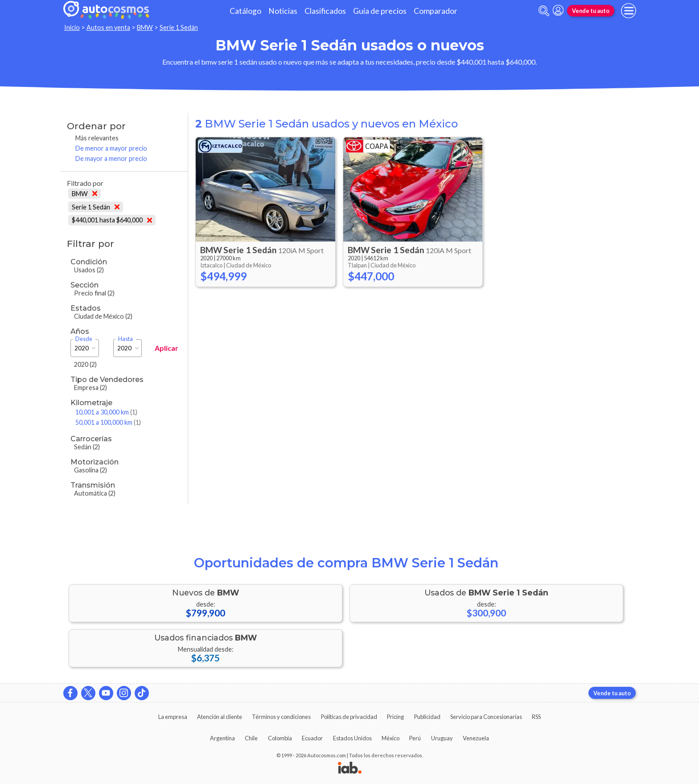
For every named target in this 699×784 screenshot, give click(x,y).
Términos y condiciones (281, 717)
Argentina (222, 738)
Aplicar (167, 348)
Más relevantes (97, 138)
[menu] (629, 11)
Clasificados (325, 11)
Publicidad (427, 717)
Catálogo (245, 11)
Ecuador (312, 738)
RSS (536, 717)
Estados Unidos (352, 738)
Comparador (436, 11)
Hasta (125, 339)
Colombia (280, 738)
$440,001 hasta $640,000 (112, 220)
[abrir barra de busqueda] (544, 11)
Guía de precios (380, 11)
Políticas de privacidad (349, 717)
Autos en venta (108, 27)
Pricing (395, 717)
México (391, 738)
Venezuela (476, 738)
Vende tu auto (591, 11)
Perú (415, 738)
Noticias (283, 11)
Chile (251, 738)
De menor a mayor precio (111, 148)
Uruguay (442, 738)
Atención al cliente (220, 717)
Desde (84, 339)
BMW (145, 27)
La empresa (173, 717)
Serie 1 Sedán (179, 27)
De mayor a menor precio (111, 158)
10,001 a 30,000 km (106, 412)
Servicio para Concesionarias (486, 717)
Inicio (72, 27)
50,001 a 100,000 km (108, 422)
